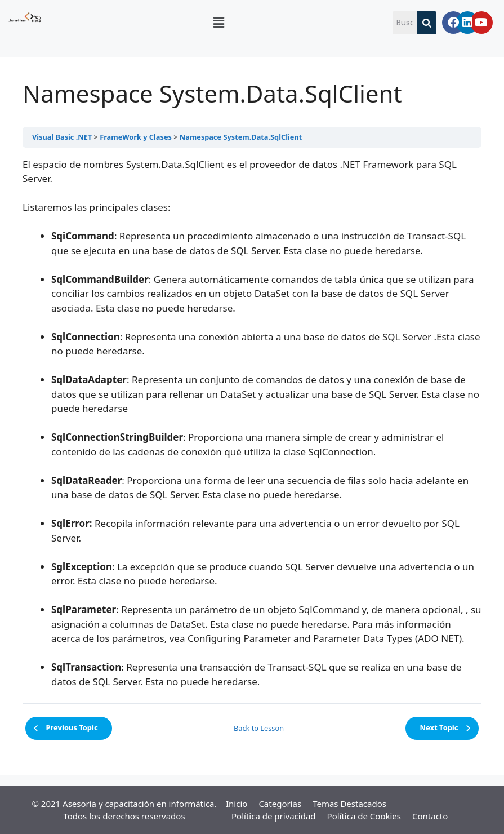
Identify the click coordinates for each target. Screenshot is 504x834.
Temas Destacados (349, 804)
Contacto (430, 816)
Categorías (280, 804)
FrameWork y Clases (136, 137)
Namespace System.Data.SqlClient (241, 137)
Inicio (237, 804)
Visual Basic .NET (62, 137)
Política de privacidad (274, 816)
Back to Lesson (259, 728)
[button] (218, 22)
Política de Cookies (364, 816)
